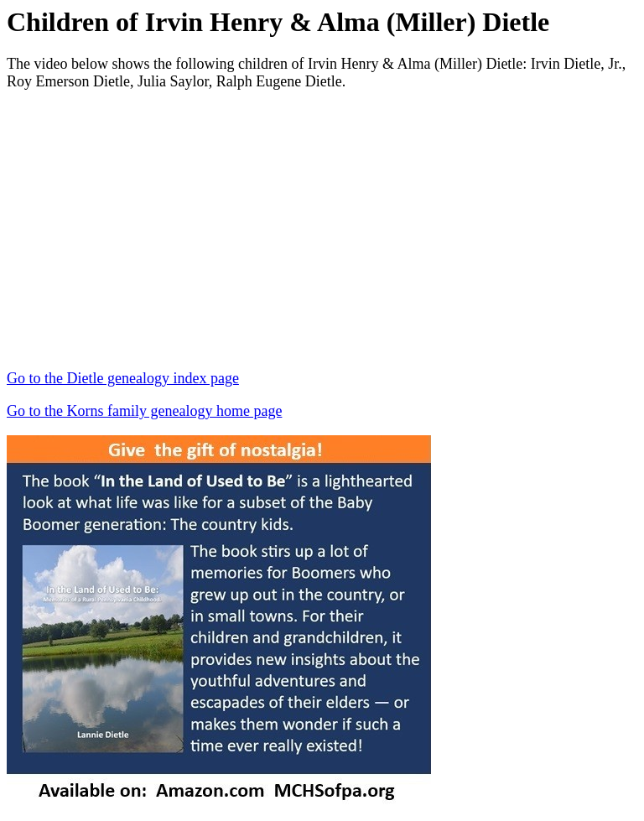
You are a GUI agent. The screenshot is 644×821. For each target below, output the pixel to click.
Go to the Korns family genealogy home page (144, 411)
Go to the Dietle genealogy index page (123, 378)
